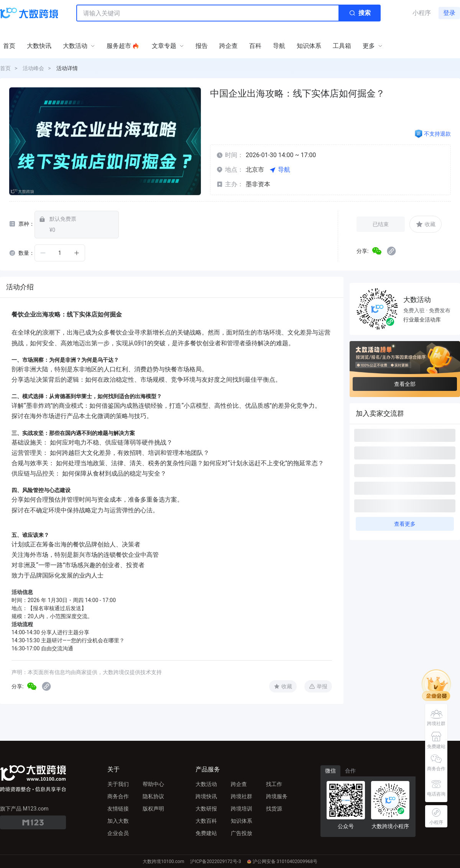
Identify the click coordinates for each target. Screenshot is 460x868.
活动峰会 (33, 68)
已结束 (381, 224)
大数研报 (206, 809)
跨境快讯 (206, 796)
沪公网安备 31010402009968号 (282, 861)
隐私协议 (153, 796)
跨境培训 (242, 809)
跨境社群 (242, 796)
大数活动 (206, 784)
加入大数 (118, 821)
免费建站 (206, 833)
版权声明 (153, 809)
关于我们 (118, 784)
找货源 (274, 809)
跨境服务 (277, 796)
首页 (5, 68)
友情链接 (118, 809)
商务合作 (118, 796)
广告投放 (242, 833)
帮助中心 (153, 784)
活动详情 (67, 68)
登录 (449, 13)
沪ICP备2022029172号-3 (215, 861)
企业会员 (118, 833)
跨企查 (239, 784)
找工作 (274, 784)
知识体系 (242, 821)
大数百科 (206, 821)
